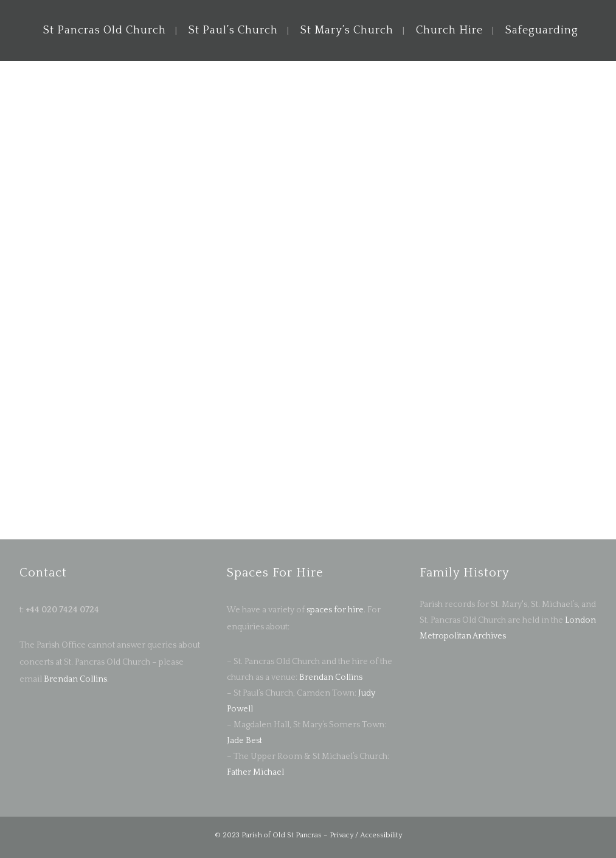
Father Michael (255, 772)
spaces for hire (335, 610)
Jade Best (244, 741)
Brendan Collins (74, 679)
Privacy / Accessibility (366, 835)
